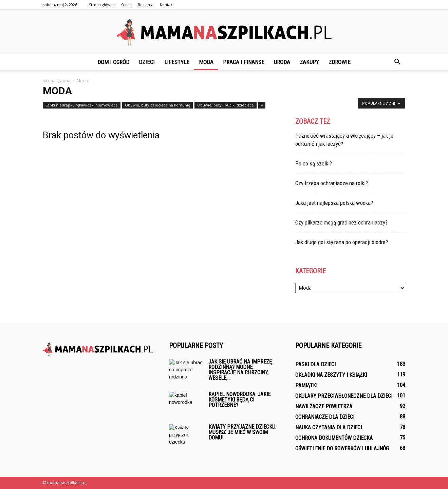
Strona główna (102, 5)
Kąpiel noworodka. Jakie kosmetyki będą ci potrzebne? (239, 400)
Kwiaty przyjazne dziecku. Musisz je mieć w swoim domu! (242, 432)
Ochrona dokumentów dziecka (334, 438)
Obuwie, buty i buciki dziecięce (226, 105)
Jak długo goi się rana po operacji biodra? (342, 242)
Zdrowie (340, 62)
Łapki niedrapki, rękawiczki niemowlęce (82, 105)
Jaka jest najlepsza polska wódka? (334, 203)
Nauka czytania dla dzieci (329, 427)
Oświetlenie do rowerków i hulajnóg (342, 448)
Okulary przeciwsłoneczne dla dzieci (344, 396)
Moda (206, 62)
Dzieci (147, 62)
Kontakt (167, 5)
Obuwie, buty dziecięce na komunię (157, 105)
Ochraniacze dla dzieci (325, 417)
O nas (126, 5)
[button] (397, 62)
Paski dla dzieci (315, 364)
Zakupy (309, 62)
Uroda (282, 62)
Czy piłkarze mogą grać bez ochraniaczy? (341, 222)
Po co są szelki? (314, 163)
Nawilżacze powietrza (324, 406)
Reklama (146, 5)
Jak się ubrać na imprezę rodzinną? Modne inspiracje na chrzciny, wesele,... (240, 370)
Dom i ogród (113, 62)
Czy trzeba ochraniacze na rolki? (332, 183)
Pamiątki (306, 385)
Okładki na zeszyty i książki (331, 375)
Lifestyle (177, 62)
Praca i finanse (244, 62)
